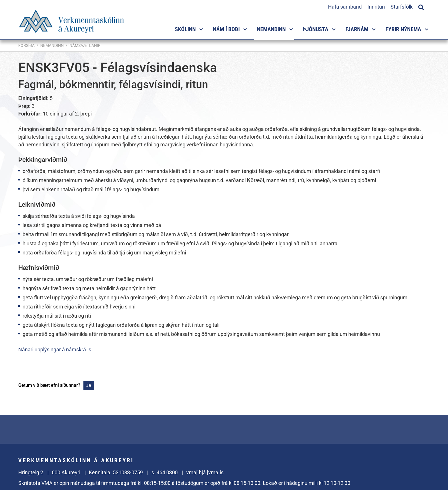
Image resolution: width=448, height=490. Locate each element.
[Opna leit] (421, 7)
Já (89, 386)
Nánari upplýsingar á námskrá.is (55, 349)
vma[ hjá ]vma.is (205, 472)
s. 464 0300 (165, 472)
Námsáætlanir (85, 45)
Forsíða (26, 45)
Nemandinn (52, 45)
